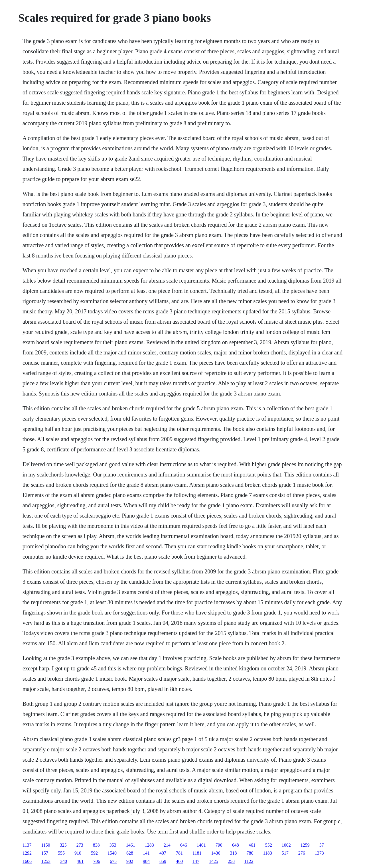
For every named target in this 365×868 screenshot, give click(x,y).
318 (233, 853)
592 (94, 853)
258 (231, 861)
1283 (149, 845)
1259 (305, 845)
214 (167, 845)
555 (61, 853)
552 (269, 845)
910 (78, 853)
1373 (319, 853)
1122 (249, 861)
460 (179, 861)
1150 (45, 845)
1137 (27, 845)
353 (113, 845)
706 (97, 861)
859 (163, 861)
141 (146, 853)
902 (130, 861)
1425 (214, 861)
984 (146, 861)
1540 (112, 853)
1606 (27, 861)
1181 (197, 853)
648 (236, 845)
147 (196, 861)
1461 (131, 845)
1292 (27, 853)
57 (322, 845)
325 (63, 845)
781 (179, 853)
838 (96, 845)
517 (285, 853)
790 (219, 845)
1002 (286, 845)
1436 (216, 853)
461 (252, 845)
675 (113, 861)
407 (163, 853)
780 (250, 853)
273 (80, 845)
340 (64, 861)
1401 (201, 845)
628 (130, 853)
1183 (267, 853)
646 (184, 845)
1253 (46, 861)
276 (302, 853)
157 (45, 853)
